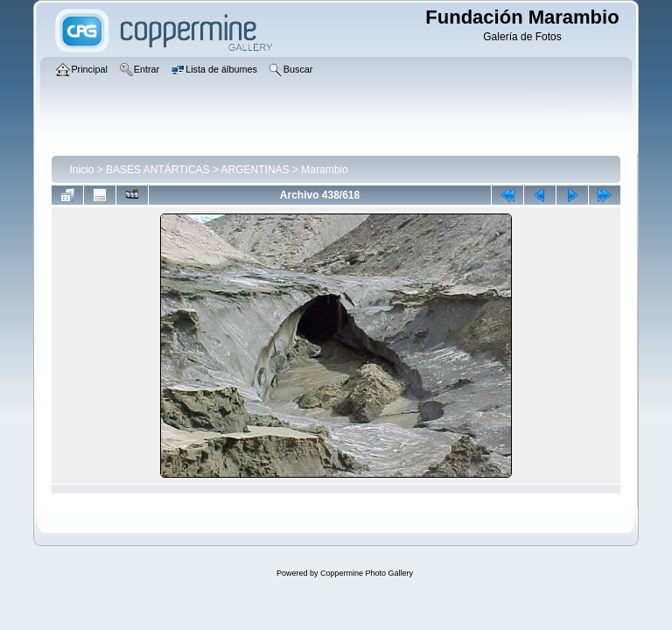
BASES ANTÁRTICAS (157, 170)
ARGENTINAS (255, 170)
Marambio (324, 170)
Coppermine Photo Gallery (367, 573)
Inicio (81, 170)
